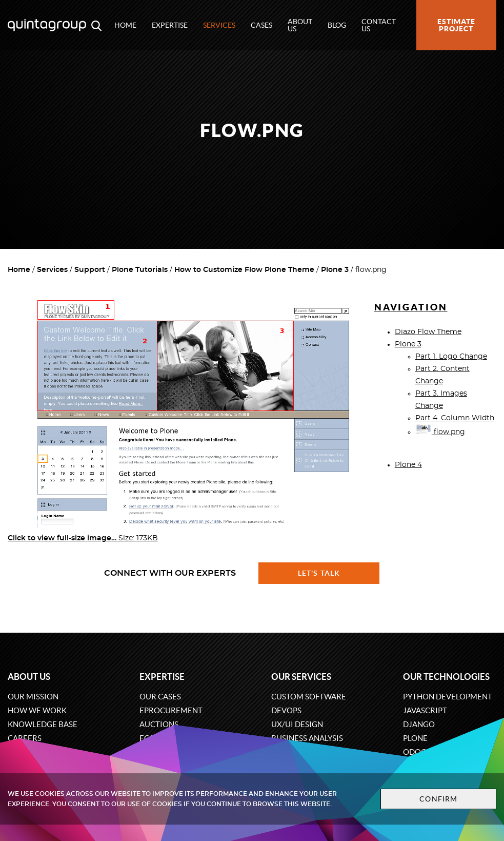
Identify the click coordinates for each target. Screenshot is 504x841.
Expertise (170, 25)
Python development (448, 697)
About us (300, 25)
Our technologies (446, 677)
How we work (37, 710)
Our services (301, 677)
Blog (337, 25)
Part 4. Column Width (455, 418)
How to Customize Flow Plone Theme (244, 270)
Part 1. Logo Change (451, 357)
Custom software (309, 697)
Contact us (379, 25)
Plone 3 (335, 270)
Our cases (160, 697)
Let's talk (319, 573)
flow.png (440, 432)
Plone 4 (408, 465)
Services (219, 25)
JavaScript (425, 710)
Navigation (411, 307)
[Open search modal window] (96, 25)
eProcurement (171, 710)
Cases (261, 25)
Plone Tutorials (140, 270)
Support (90, 270)
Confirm (438, 799)
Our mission (33, 697)
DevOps (286, 710)
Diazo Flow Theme (428, 332)
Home (125, 25)
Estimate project (456, 25)
